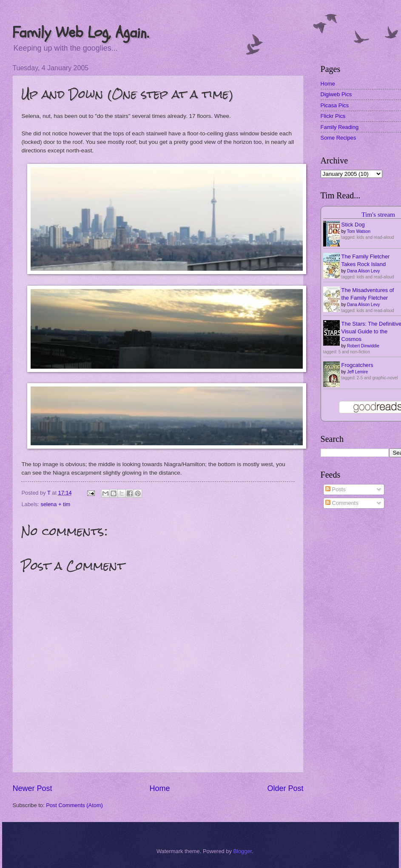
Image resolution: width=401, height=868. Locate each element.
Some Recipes (338, 138)
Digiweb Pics (336, 94)
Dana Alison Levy (363, 271)
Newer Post (32, 788)
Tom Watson (359, 231)
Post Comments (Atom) (74, 805)
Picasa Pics (335, 105)
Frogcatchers (357, 365)
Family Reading (340, 127)
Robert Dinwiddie (363, 346)
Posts (336, 489)
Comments (342, 503)
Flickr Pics (333, 116)
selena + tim (56, 504)
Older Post (286, 788)
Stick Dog (353, 225)
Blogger (242, 851)
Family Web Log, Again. (81, 33)
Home (159, 788)
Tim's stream (378, 214)
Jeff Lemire (357, 372)
